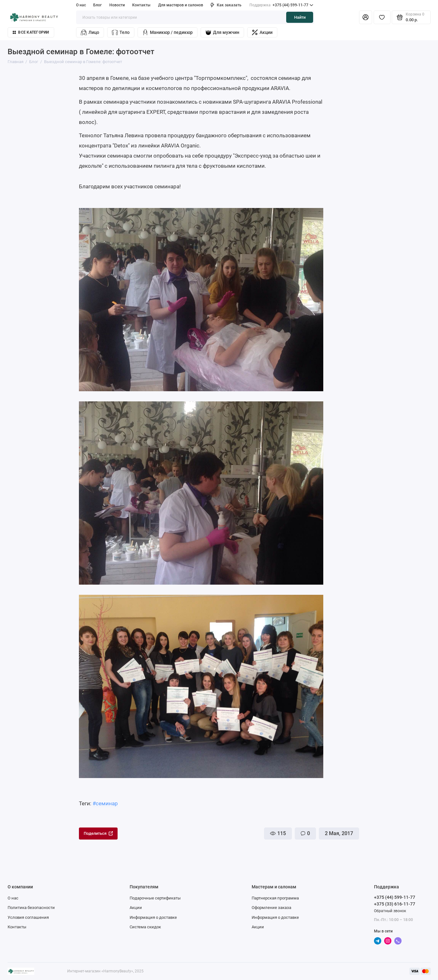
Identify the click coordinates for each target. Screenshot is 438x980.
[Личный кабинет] (366, 17)
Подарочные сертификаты (155, 898)
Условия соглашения (28, 917)
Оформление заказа (271, 908)
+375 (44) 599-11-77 (281, 5)
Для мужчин (222, 32)
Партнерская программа (275, 898)
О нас (81, 5)
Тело (121, 32)
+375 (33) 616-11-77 (395, 904)
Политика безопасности (31, 908)
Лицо (90, 32)
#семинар (105, 803)
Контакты (141, 5)
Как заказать (226, 5)
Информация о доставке (153, 917)
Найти (300, 17)
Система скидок (145, 927)
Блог (97, 5)
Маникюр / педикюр (167, 32)
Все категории (31, 32)
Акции (262, 32)
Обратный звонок (390, 911)
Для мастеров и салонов (181, 5)
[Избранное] (382, 17)
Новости (117, 5)
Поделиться (98, 833)
